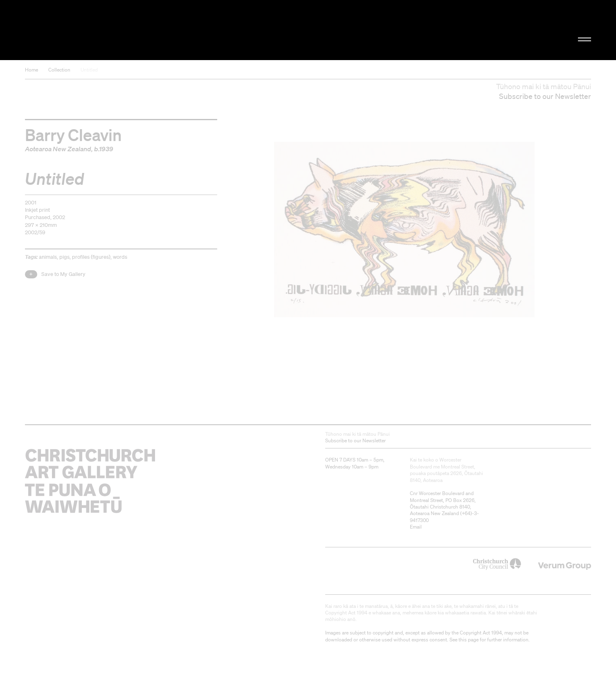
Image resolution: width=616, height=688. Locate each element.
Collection (59, 70)
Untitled (89, 70)
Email (416, 527)
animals (48, 257)
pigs (64, 257)
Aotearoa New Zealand (58, 149)
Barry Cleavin (73, 134)
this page (469, 640)
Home (31, 70)
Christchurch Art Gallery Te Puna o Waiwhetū (112, 30)
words (120, 257)
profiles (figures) (91, 257)
